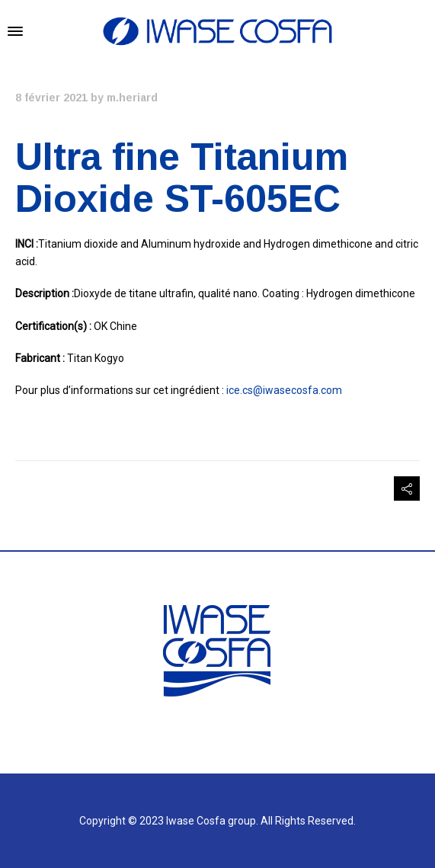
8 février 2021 (51, 98)
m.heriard (132, 98)
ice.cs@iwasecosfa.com (284, 390)
